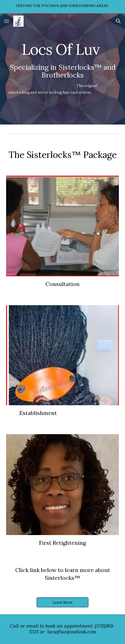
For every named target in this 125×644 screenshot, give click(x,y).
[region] (62, 7)
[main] (63, 69)
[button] (7, 21)
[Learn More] (62, 602)
